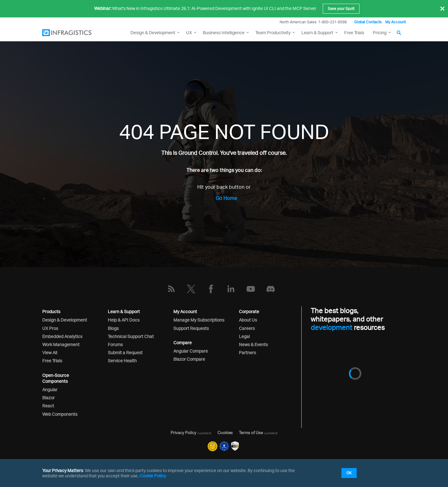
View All (50, 352)
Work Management (61, 344)
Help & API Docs (124, 320)
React (48, 406)
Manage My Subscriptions (199, 320)
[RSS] (171, 289)
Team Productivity (273, 32)
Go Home (226, 198)
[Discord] (271, 289)
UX (189, 32)
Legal (244, 336)
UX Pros (50, 328)
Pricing (380, 32)
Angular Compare (191, 351)
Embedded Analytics (62, 336)
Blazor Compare (189, 359)
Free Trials (354, 32)
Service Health (122, 361)
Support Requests (191, 328)
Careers (247, 328)
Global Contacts (368, 22)
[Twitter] (191, 289)
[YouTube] (251, 289)
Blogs (113, 328)
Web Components (60, 414)
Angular (50, 390)
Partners (247, 352)
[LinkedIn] (231, 289)
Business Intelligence (224, 32)
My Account (395, 22)
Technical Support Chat (131, 336)
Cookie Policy (153, 476)
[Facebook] (211, 289)
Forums (115, 344)
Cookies (225, 433)
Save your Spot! (341, 9)
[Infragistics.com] (73, 33)
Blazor (48, 398)
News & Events (253, 344)
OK (349, 473)
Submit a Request (125, 352)
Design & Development (65, 320)
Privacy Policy (183, 433)
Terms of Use (251, 433)
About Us (248, 320)
